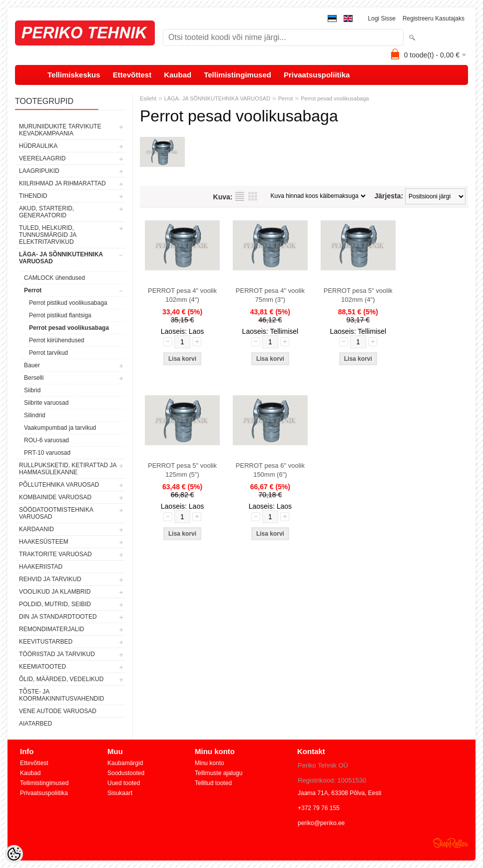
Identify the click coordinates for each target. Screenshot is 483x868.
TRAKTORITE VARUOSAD (55, 554)
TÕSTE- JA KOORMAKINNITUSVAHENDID (61, 695)
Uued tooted (124, 783)
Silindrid (35, 415)
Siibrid (32, 390)
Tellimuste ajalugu (219, 773)
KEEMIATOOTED (42, 667)
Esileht (148, 98)
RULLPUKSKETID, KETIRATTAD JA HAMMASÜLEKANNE (68, 469)
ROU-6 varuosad (46, 440)
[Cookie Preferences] (14, 854)
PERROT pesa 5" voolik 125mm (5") (182, 470)
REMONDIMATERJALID (51, 629)
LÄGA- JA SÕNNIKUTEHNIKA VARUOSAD (61, 258)
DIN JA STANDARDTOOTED (58, 617)
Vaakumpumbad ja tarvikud (60, 428)
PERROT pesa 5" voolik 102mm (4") (358, 295)
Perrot (33, 290)
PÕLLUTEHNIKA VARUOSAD (59, 485)
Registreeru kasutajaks (434, 18)
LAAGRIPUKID (39, 171)
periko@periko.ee (321, 823)
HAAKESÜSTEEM (44, 542)
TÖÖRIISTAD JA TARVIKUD (57, 654)
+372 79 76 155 (319, 808)
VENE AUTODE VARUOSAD (58, 711)
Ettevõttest (132, 75)
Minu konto (210, 763)
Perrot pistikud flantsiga (60, 315)
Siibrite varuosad (46, 403)
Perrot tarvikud (48, 353)
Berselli (34, 378)
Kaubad (178, 75)
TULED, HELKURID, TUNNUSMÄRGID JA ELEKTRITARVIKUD (48, 235)
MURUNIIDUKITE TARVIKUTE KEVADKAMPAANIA (60, 130)
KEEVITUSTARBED (46, 642)
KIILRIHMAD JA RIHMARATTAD (62, 183)
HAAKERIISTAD (41, 567)
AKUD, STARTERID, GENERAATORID (46, 212)
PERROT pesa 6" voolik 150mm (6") (270, 470)
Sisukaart (120, 793)
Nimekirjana (240, 196)
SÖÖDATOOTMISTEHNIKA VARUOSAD (56, 513)
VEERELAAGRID (42, 158)
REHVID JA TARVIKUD (50, 579)
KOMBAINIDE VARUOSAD (55, 497)
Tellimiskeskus (74, 75)
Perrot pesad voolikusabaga (69, 328)
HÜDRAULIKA (38, 146)
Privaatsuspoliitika (317, 75)
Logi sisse (382, 18)
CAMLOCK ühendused (54, 278)
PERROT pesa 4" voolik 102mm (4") (182, 295)
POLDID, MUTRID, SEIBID (55, 604)
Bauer (32, 365)
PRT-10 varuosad (47, 453)
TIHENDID (33, 196)
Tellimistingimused (238, 75)
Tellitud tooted (213, 783)
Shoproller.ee (451, 843)
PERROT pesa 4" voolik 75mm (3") (270, 295)
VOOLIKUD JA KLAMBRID (55, 592)
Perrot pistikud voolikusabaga (68, 303)
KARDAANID (36, 529)
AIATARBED (35, 724)
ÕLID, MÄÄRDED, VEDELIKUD (61, 679)
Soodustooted (126, 773)
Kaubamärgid (125, 763)
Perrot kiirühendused (57, 340)
